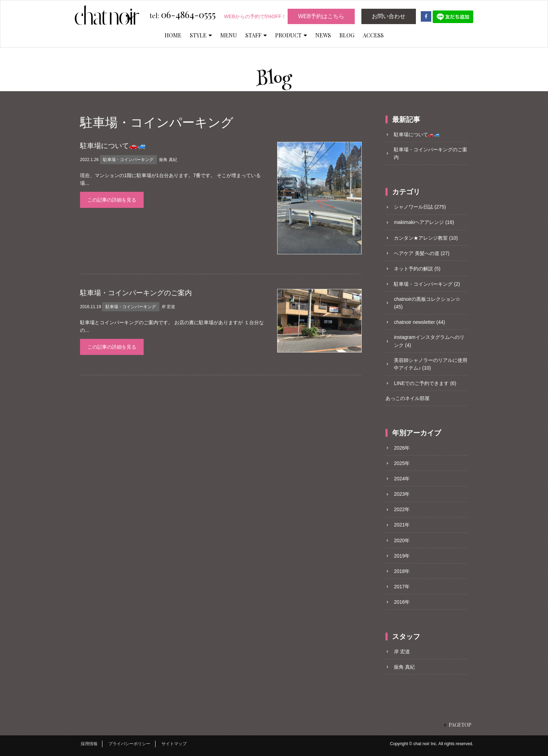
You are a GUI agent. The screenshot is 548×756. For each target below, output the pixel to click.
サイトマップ (174, 744)
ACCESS (373, 35)
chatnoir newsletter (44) (419, 322)
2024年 (402, 479)
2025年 (402, 463)
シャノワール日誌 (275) (420, 207)
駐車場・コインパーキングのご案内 (136, 293)
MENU (229, 35)
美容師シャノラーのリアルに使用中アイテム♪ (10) (431, 364)
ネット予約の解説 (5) (417, 269)
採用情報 (89, 744)
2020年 (402, 540)
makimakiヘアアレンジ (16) (424, 222)
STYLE (201, 35)
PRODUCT (291, 35)
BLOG (347, 35)
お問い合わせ (389, 16)
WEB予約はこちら (321, 16)
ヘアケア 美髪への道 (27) (422, 253)
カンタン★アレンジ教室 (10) (426, 238)
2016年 (402, 602)
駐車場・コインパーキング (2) (427, 284)
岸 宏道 (168, 307)
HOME (173, 35)
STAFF (256, 35)
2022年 (402, 509)
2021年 (402, 525)
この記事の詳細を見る (112, 200)
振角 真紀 (168, 160)
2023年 (402, 494)
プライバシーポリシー (129, 744)
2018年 (402, 571)
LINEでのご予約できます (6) (425, 383)
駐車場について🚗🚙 (113, 146)
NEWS (323, 35)
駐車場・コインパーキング (128, 160)
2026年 (402, 448)
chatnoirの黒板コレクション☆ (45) (427, 303)
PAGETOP (460, 725)
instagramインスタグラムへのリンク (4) (429, 341)
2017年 (402, 587)
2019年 (402, 556)
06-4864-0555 (183, 15)
